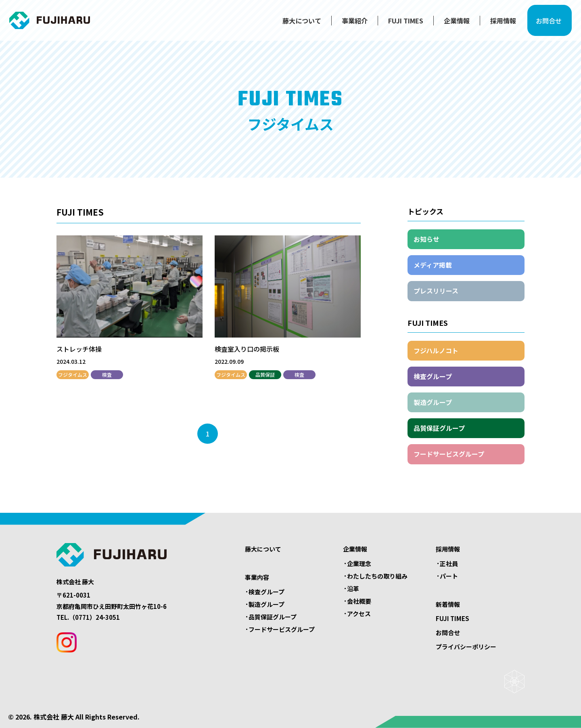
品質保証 (265, 374)
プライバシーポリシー (466, 647)
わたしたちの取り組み (377, 576)
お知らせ (426, 239)
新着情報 (448, 604)
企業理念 (359, 563)
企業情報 (449, 23)
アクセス (359, 614)
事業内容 (257, 577)
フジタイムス (73, 374)
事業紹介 (347, 23)
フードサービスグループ (449, 454)
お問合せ (546, 23)
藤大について (294, 23)
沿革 (353, 588)
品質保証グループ (439, 428)
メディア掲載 (433, 265)
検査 (107, 374)
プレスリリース (436, 291)
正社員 (449, 563)
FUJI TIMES (398, 23)
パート (449, 576)
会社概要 (359, 601)
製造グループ (433, 402)
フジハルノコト (436, 350)
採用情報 (495, 23)
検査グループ (433, 376)
